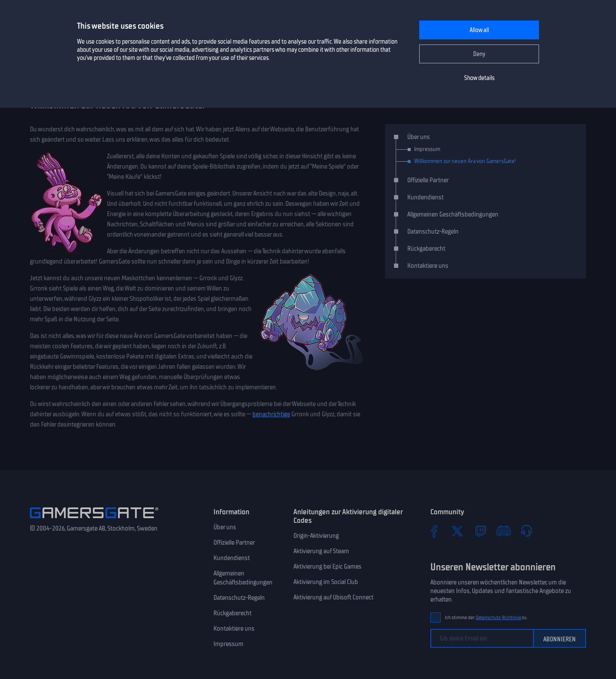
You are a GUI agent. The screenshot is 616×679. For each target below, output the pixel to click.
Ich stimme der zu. (486, 618)
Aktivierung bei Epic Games (327, 566)
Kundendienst (425, 197)
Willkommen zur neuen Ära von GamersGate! (465, 161)
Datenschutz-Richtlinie (499, 618)
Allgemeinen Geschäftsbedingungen (453, 214)
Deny (479, 54)
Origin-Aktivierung (316, 536)
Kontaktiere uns (428, 266)
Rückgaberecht (426, 249)
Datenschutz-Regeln (433, 231)
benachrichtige (271, 414)
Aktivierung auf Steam (321, 551)
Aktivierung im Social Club (326, 582)
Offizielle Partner (428, 180)
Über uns (419, 137)
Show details (479, 78)
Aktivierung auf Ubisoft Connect (333, 597)
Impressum (427, 149)
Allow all (479, 30)
